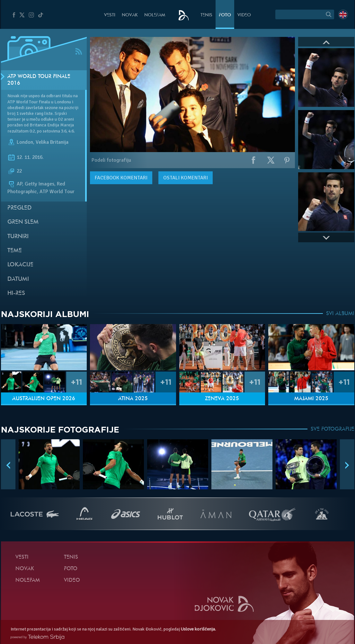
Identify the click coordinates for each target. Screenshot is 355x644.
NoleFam (155, 15)
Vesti (110, 15)
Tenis (206, 15)
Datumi (18, 279)
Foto (225, 15)
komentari (121, 178)
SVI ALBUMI (340, 314)
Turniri (18, 237)
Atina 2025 (133, 399)
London (25, 142)
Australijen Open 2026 (44, 399)
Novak (130, 15)
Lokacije (20, 265)
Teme (15, 251)
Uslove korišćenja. (198, 629)
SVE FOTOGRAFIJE (333, 429)
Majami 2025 (311, 399)
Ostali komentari (186, 178)
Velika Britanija (52, 142)
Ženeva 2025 (222, 399)
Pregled (19, 208)
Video (244, 15)
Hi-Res (16, 293)
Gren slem (23, 222)
